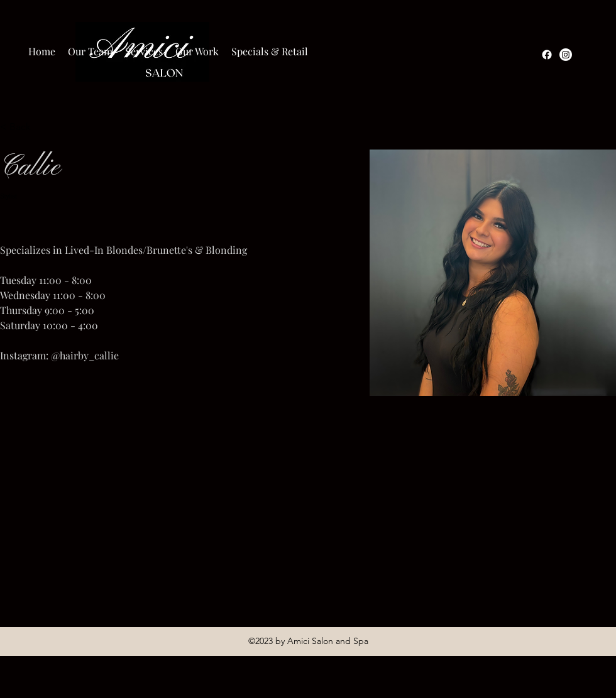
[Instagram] (566, 55)
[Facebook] (547, 55)
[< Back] (25, 127)
